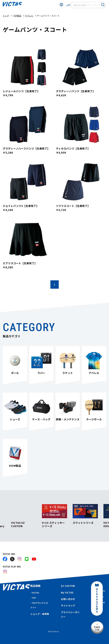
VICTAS (35, 593)
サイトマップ (68, 606)
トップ (6, 16)
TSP (34, 598)
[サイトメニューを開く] (68, 5)
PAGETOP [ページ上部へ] (97, 629)
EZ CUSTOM (68, 586)
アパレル (29, 16)
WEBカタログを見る (97, 600)
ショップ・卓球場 (40, 614)
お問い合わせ (68, 599)
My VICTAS (67, 592)
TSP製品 (17, 16)
